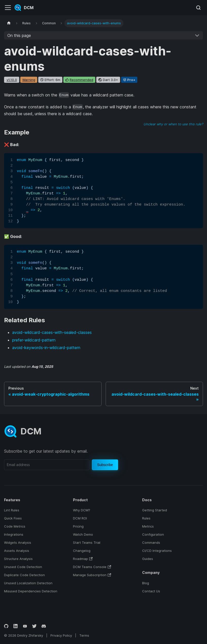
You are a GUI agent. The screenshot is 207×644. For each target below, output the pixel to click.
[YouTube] (25, 626)
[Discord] (44, 626)
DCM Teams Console (92, 567)
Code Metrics (15, 526)
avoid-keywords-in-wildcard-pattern (46, 348)
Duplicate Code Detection (24, 575)
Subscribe (105, 465)
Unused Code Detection (23, 567)
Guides (148, 559)
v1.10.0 (12, 80)
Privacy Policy (61, 635)
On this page (19, 35)
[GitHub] (6, 626)
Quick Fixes (13, 518)
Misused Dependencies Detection (31, 591)
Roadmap (83, 559)
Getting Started (155, 510)
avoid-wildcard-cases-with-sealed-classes (52, 332)
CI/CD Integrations (157, 551)
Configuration (153, 534)
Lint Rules (12, 510)
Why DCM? (82, 510)
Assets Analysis (17, 551)
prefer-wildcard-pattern (34, 340)
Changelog (82, 551)
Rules (146, 518)
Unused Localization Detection (28, 583)
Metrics (148, 526)
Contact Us (151, 591)
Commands (151, 542)
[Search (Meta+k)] (198, 8)
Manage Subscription (92, 575)
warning (29, 80)
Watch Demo (83, 534)
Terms (84, 635)
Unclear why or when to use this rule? (173, 124)
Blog (146, 583)
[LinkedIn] (16, 626)
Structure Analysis (18, 559)
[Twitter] (34, 626)
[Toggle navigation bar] (8, 8)
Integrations (14, 534)
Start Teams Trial (87, 542)
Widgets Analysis (18, 542)
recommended (81, 80)
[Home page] (9, 23)
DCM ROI (80, 518)
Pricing (78, 526)
